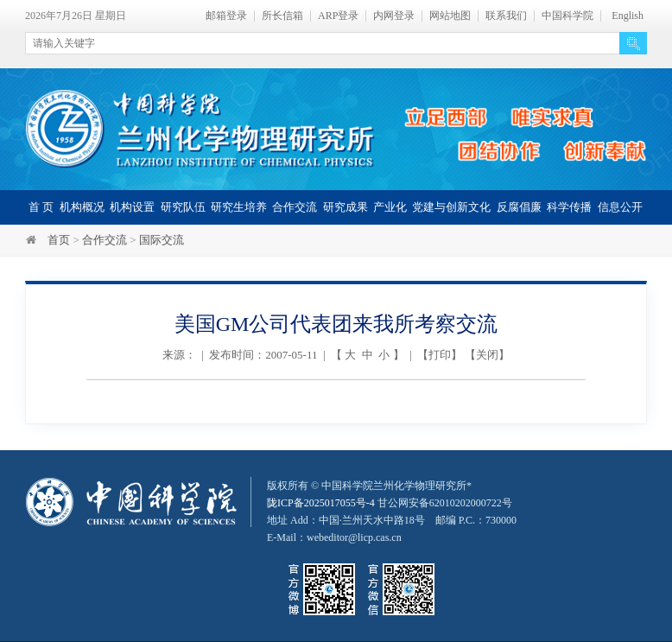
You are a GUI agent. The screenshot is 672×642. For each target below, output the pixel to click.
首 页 (41, 207)
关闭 (487, 355)
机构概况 (82, 207)
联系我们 (506, 16)
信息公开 (620, 207)
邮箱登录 (226, 16)
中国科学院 (567, 16)
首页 (59, 240)
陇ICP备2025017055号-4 (321, 503)
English (628, 16)
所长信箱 (282, 16)
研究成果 (346, 207)
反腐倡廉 (519, 207)
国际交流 (162, 240)
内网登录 (394, 16)
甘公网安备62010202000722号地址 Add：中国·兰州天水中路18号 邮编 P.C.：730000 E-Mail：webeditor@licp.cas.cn (392, 520)
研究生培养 (239, 207)
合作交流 (295, 207)
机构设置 (132, 207)
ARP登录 (338, 16)
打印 (440, 355)
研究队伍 (183, 207)
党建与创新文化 (451, 207)
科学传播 (569, 207)
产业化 (390, 207)
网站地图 (450, 16)
